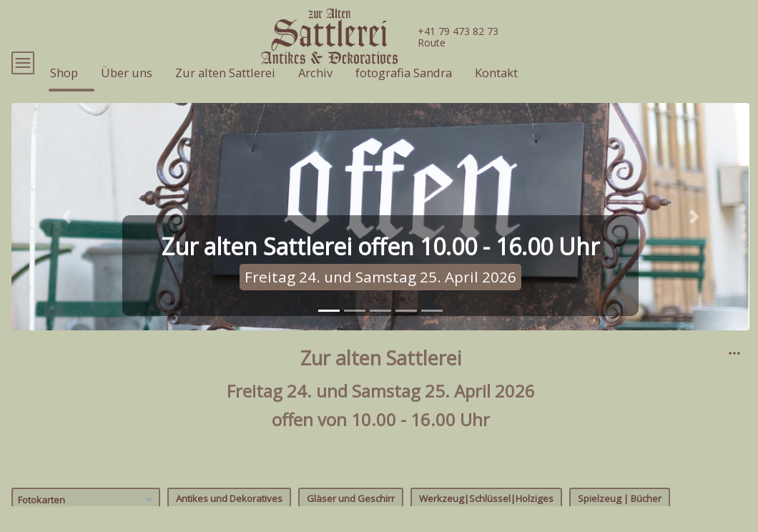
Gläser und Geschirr (351, 519)
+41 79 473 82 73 (458, 31)
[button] (67, 237)
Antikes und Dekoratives (229, 519)
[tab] (329, 331)
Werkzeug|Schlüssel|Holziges (486, 519)
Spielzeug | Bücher (620, 519)
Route (432, 43)
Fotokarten (87, 520)
